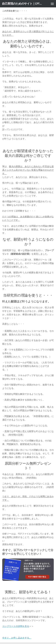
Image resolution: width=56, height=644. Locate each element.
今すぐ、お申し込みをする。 (17, 638)
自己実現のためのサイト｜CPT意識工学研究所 (22, 4)
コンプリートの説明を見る (16, 626)
